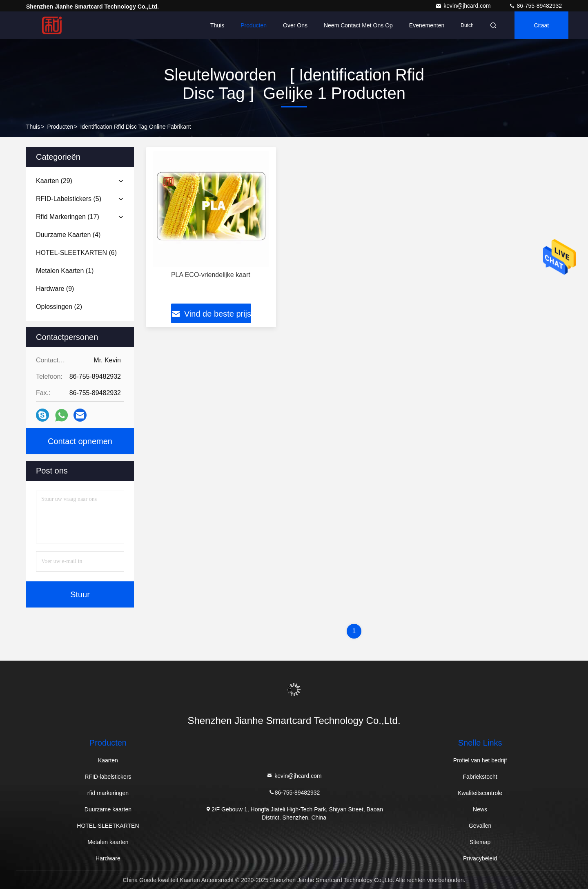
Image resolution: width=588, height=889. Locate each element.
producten (60, 127)
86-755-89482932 (535, 6)
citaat (542, 25)
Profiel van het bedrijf (480, 760)
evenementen (427, 25)
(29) (54, 181)
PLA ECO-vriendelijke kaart (211, 275)
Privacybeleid (480, 858)
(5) (69, 199)
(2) (59, 307)
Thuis (217, 25)
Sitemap (480, 842)
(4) (68, 235)
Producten (254, 25)
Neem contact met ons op (358, 25)
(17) (68, 217)
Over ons (295, 25)
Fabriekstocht (480, 777)
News (480, 809)
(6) (76, 253)
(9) (55, 289)
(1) (65, 271)
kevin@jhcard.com (464, 6)
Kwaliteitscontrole (480, 793)
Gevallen (480, 826)
